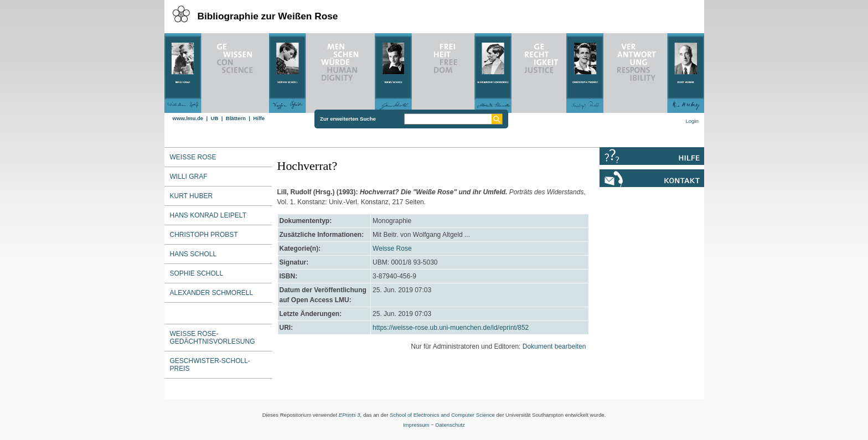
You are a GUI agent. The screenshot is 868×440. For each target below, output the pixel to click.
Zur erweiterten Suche (348, 119)
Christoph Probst (204, 235)
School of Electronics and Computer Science (442, 415)
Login (692, 121)
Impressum (416, 425)
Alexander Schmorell (212, 293)
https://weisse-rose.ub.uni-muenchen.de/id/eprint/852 (451, 328)
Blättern (236, 118)
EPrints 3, (350, 415)
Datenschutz (450, 425)
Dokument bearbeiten (554, 346)
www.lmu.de (188, 118)
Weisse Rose (392, 249)
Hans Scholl (193, 254)
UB (214, 118)
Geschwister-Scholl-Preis (210, 365)
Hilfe (259, 118)
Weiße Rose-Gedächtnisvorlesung (213, 338)
